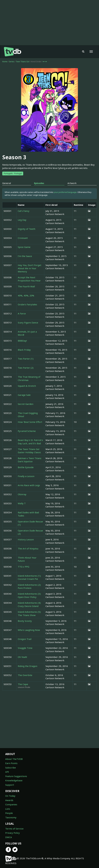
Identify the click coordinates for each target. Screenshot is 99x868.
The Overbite (25, 675)
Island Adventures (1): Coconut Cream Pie (29, 577)
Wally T (22, 503)
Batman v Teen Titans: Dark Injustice (30, 460)
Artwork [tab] (72, 183)
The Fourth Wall (26, 286)
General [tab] (7, 183)
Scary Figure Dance (28, 323)
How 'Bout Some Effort (30, 422)
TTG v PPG (24, 567)
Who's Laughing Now (29, 630)
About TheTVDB (14, 759)
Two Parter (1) (26, 359)
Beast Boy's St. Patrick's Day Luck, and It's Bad (30, 442)
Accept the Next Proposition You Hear (29, 279)
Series (12, 62)
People (9, 813)
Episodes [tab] (39, 183)
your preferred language (65, 192)
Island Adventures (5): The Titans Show (29, 613)
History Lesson (26, 539)
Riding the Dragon (27, 666)
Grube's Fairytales (27, 304)
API (7, 772)
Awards (9, 800)
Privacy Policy (13, 833)
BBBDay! (22, 341)
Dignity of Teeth (27, 229)
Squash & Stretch (27, 386)
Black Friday (24, 350)
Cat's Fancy (24, 211)
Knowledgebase (14, 780)
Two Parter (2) (26, 368)
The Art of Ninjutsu (28, 549)
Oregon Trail (25, 639)
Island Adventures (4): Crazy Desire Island (29, 604)
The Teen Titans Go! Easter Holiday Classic (29, 451)
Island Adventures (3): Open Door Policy (29, 595)
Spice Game (24, 247)
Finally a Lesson (26, 476)
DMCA (9, 837)
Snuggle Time (25, 648)
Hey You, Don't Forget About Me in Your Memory (30, 268)
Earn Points (11, 763)
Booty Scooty (25, 621)
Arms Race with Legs (29, 485)
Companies (11, 804)
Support (10, 785)
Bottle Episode (26, 467)
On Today (10, 796)
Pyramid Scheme (27, 431)
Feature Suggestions (16, 776)
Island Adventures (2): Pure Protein (29, 586)
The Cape (23, 684)
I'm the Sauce (25, 256)
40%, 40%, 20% (26, 295)
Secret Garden (26, 404)
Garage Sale (24, 395)
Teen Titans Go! (23, 62)
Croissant (23, 238)
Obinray (22, 494)
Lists (8, 809)
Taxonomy (11, 817)
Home (5, 62)
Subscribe (11, 768)
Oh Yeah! (22, 657)
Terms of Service (14, 829)
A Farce (22, 313)
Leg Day (22, 220)
